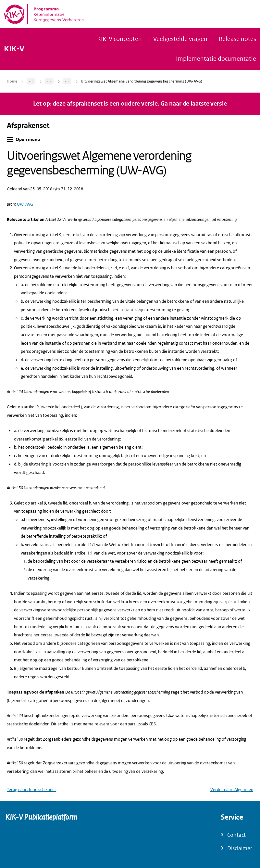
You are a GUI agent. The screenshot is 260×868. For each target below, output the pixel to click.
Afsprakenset (28, 126)
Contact (236, 835)
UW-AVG (25, 204)
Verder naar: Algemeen (232, 790)
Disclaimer (240, 848)
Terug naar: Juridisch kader (31, 790)
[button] (10, 140)
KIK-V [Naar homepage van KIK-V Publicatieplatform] (14, 49)
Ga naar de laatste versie (194, 104)
